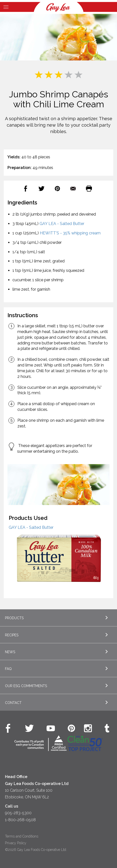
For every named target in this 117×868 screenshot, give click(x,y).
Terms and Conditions (22, 836)
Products (14, 618)
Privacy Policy (16, 843)
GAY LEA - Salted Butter (62, 224)
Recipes (12, 635)
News (10, 652)
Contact (13, 703)
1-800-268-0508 (20, 820)
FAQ (8, 669)
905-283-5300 (18, 813)
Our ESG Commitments (26, 686)
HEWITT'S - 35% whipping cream (70, 233)
